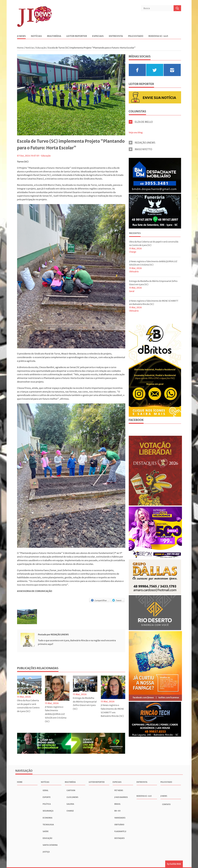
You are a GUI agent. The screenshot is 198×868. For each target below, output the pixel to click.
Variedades (120, 818)
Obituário (134, 272)
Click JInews (72, 797)
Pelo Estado (136, 36)
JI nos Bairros (121, 797)
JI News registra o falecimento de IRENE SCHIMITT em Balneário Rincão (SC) (112, 711)
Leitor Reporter (77, 36)
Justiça (46, 852)
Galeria (70, 804)
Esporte (47, 797)
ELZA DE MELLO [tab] (141, 122)
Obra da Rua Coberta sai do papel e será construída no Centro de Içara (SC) (28, 706)
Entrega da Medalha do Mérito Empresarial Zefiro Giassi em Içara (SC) (85, 703)
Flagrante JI (120, 831)
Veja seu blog (136, 132)
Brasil (118, 804)
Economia (48, 818)
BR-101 (118, 811)
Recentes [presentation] (135, 233)
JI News (21, 36)
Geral (132, 291)
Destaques (120, 838)
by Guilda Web (174, 864)
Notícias (36, 36)
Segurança (48, 811)
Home (21, 48)
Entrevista (116, 36)
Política (47, 804)
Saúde (46, 831)
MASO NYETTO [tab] (141, 149)
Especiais (98, 36)
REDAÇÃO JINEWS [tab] (142, 143)
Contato (166, 804)
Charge (133, 252)
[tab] (135, 234)
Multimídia (54, 36)
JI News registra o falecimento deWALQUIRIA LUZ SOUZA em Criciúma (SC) (56, 714)
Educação (41, 48)
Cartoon (71, 790)
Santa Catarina (50, 845)
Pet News (119, 790)
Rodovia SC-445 (158, 36)
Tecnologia (48, 825)
